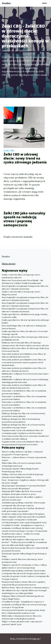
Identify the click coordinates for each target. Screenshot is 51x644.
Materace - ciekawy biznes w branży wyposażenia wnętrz (24, 459)
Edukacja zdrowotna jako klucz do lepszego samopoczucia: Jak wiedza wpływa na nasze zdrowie (25, 344)
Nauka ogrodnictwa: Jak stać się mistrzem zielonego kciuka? (25, 321)
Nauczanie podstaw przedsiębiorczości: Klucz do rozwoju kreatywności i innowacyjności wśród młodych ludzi (24, 362)
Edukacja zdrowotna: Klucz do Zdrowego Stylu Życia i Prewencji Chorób (25, 350)
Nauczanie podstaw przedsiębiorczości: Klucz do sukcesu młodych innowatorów (24, 355)
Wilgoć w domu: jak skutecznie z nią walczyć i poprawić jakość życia (22, 623)
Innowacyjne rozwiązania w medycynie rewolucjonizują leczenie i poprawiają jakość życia (24, 521)
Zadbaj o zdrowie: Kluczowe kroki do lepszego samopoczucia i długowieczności (23, 476)
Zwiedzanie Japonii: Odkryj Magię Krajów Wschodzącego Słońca (20, 470)
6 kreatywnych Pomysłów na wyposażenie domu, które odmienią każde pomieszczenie (24, 612)
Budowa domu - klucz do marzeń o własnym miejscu (25, 588)
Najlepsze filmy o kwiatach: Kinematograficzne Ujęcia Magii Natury (23, 597)
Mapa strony (9, 264)
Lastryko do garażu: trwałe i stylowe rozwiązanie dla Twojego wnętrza (25, 578)
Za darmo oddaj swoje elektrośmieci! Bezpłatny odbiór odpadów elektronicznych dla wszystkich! (24, 515)
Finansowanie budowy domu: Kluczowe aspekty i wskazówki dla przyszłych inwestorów (24, 583)
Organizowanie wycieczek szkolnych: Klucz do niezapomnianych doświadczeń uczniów (23, 443)
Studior (6, 3)
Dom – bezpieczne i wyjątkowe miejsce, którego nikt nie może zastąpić (25, 481)
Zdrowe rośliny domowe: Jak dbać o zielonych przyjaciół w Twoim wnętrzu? (22, 453)
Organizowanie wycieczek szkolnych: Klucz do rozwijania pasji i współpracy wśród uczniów (23, 432)
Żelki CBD (9, 151)
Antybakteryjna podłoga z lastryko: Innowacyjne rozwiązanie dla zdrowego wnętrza (24, 504)
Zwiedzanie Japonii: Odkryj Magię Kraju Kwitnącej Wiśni (24, 555)
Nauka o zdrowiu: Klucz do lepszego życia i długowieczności (21, 293)
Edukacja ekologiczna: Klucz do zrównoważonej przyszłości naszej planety (23, 415)
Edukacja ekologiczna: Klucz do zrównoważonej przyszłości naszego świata (23, 426)
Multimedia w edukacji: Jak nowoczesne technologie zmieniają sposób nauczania (25, 381)
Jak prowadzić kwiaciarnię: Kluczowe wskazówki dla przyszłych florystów (25, 549)
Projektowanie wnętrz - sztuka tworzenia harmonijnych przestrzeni (21, 535)
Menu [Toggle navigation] (45, 3)
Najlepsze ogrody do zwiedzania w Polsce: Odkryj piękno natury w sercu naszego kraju (24, 566)
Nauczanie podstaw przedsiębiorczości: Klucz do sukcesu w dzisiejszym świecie (24, 369)
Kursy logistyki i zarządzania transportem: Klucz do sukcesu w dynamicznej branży (25, 287)
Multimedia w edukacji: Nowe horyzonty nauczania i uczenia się (25, 375)
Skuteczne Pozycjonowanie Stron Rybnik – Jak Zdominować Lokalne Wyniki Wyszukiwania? (22, 282)
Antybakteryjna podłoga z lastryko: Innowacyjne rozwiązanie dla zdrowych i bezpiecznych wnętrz (24, 572)
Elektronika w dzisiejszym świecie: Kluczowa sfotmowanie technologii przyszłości (22, 617)
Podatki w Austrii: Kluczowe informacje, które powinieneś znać (22, 561)
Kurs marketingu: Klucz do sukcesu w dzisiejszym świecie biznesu (24, 327)
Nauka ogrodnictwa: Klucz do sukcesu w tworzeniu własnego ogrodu (25, 333)
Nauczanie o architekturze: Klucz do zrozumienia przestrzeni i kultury (24, 392)
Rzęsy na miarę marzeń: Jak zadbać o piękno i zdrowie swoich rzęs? (22, 498)
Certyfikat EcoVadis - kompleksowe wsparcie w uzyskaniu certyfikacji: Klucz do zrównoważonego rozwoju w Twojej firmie (24, 604)
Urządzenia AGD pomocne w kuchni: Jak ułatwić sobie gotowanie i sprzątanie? (23, 510)
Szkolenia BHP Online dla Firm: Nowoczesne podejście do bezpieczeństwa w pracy (22, 493)
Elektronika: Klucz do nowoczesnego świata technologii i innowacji (21, 464)
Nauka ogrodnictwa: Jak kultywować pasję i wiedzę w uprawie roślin (25, 316)
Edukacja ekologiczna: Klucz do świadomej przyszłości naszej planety (21, 420)
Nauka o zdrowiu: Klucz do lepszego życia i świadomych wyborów (21, 276)
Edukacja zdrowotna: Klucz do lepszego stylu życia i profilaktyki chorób (25, 338)
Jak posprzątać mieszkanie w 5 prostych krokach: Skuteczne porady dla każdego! (24, 487)
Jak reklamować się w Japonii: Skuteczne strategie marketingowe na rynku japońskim (24, 592)
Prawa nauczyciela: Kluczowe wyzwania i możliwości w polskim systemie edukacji (25, 437)
